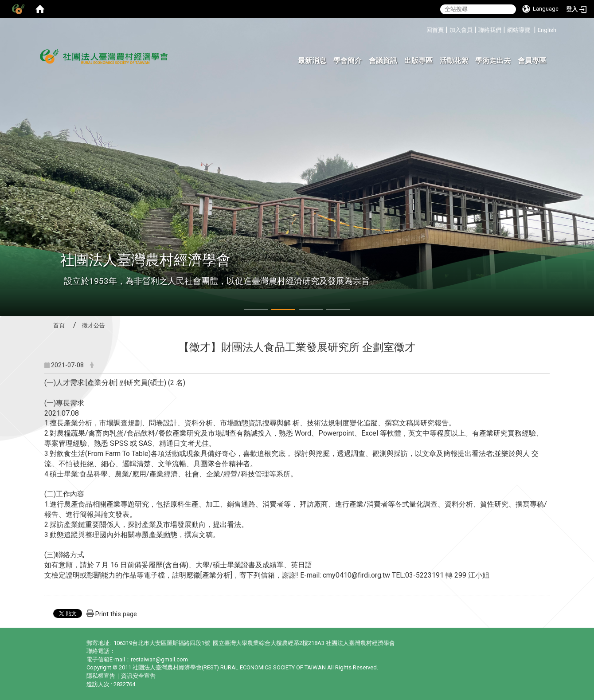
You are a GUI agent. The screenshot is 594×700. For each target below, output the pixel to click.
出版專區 (418, 61)
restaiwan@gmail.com (159, 659)
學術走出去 (493, 61)
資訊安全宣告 (138, 676)
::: (423, 29)
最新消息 (312, 61)
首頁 (59, 325)
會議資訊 (383, 61)
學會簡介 (348, 61)
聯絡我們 (490, 30)
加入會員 (461, 30)
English (547, 30)
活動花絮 (454, 61)
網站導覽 (519, 30)
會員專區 (532, 61)
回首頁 (435, 30)
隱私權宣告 (101, 676)
